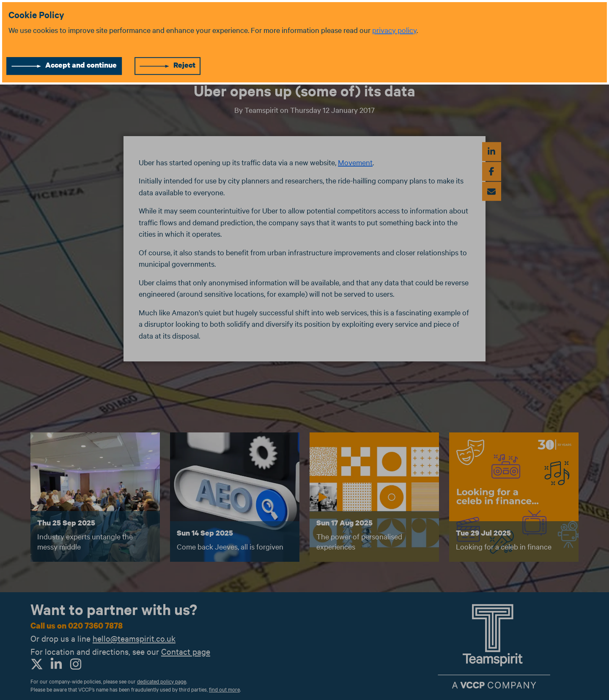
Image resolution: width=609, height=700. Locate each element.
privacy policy (394, 30)
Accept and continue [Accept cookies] (81, 65)
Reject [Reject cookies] (184, 65)
